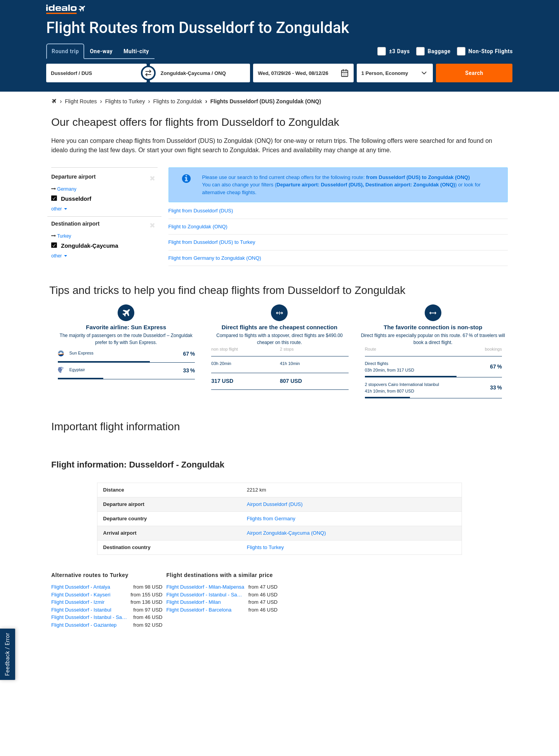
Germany (67, 189)
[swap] (148, 73)
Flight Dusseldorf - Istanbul (81, 610)
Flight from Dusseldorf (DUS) (201, 211)
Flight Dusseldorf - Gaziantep (84, 625)
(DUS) (275, 504)
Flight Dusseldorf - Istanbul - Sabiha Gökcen (92, 617)
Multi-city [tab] (136, 51)
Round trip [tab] (65, 51)
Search (474, 73)
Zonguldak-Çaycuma (90, 246)
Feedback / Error (7, 654)
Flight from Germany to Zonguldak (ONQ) (215, 258)
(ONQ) (286, 533)
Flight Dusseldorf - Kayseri (81, 595)
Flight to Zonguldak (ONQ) (198, 227)
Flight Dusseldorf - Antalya (81, 587)
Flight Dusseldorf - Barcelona (199, 610)
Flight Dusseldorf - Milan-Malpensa (206, 587)
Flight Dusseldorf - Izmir (78, 602)
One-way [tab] (101, 51)
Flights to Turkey (265, 547)
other (60, 209)
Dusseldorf (76, 199)
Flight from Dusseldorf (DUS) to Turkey (212, 242)
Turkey (64, 236)
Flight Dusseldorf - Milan (194, 602)
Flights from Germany (271, 519)
